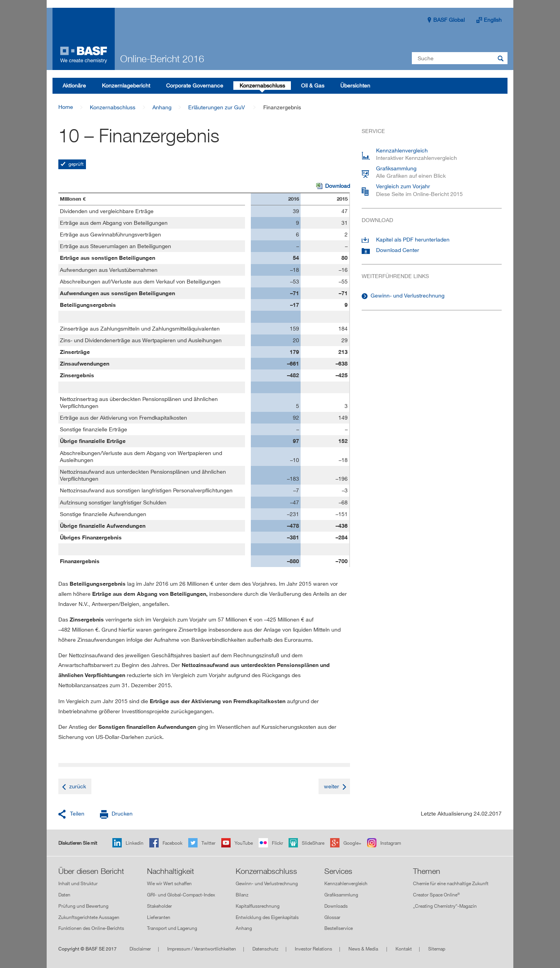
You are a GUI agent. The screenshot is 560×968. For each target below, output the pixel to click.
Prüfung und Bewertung (83, 906)
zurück (78, 786)
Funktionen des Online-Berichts (91, 929)
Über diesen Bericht (91, 871)
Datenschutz (265, 949)
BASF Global (449, 20)
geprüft (75, 164)
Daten (64, 895)
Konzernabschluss (113, 107)
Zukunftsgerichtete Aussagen (89, 917)
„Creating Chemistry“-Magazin (445, 906)
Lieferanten (159, 917)
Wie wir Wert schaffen (169, 883)
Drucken (122, 813)
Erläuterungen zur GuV (217, 107)
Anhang (162, 107)
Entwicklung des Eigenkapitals (267, 917)
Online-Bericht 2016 (162, 59)
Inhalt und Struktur (78, 883)
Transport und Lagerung (172, 929)
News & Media (364, 949)
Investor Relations (313, 949)
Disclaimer (140, 949)
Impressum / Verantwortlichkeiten (202, 949)
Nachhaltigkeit (171, 871)
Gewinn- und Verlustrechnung (408, 295)
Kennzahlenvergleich (346, 883)
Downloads (336, 906)
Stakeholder (159, 906)
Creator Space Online (436, 895)
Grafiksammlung (341, 895)
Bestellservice (339, 929)
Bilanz (242, 895)
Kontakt (404, 949)
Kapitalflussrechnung (258, 906)
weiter (332, 786)
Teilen (77, 813)
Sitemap (437, 949)
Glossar (332, 917)
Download (333, 186)
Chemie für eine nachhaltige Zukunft (451, 883)
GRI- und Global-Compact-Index (181, 895)
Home (66, 107)
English (493, 20)
